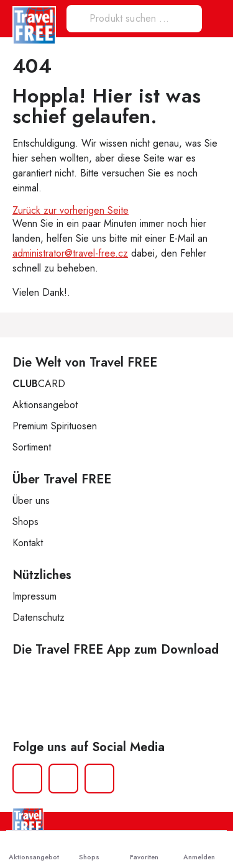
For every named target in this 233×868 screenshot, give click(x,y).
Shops (25, 522)
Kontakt (28, 543)
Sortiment (32, 447)
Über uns (31, 500)
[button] (216, 19)
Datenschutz (39, 617)
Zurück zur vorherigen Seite (71, 210)
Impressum (34, 596)
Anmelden (199, 849)
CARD (39, 384)
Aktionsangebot (45, 405)
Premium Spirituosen (55, 426)
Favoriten (144, 849)
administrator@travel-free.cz (70, 253)
